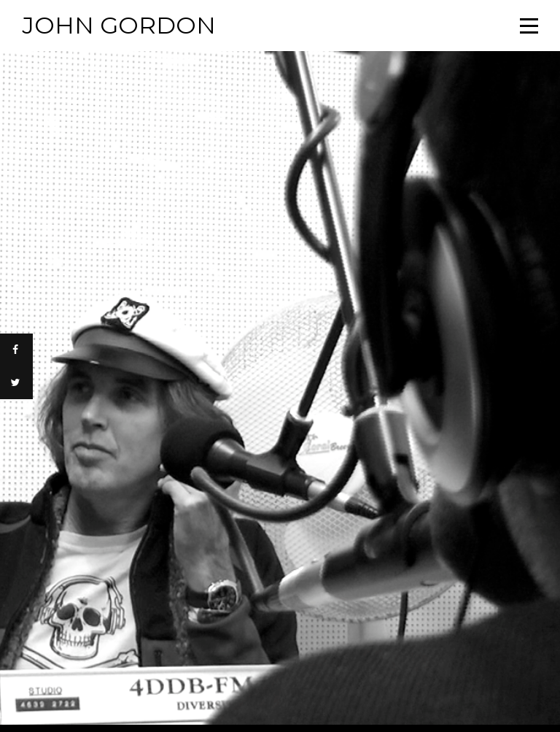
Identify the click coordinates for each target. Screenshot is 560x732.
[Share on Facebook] (16, 350)
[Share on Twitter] (16, 383)
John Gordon (119, 25)
